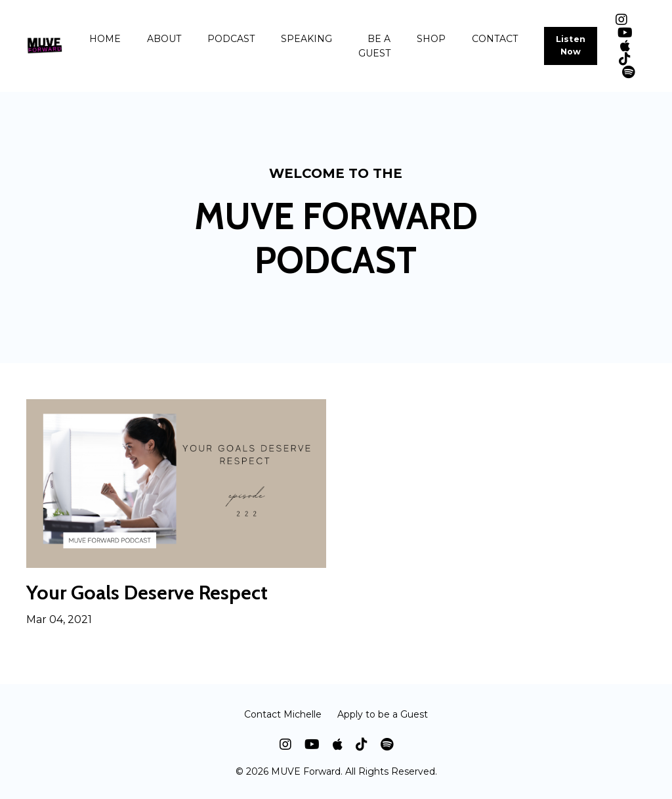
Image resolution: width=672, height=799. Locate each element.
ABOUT (164, 39)
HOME (105, 39)
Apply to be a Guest (383, 714)
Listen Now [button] (571, 45)
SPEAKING (306, 39)
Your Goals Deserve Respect (147, 593)
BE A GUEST (374, 46)
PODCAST (231, 39)
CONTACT (495, 39)
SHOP (431, 39)
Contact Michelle (283, 714)
